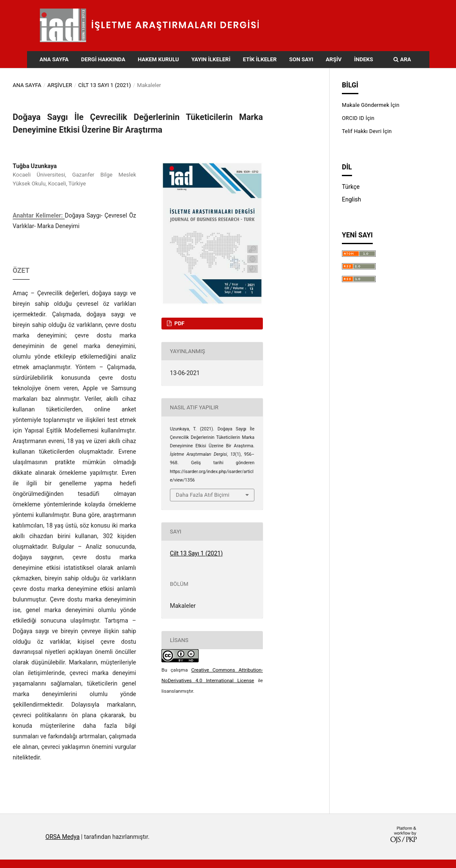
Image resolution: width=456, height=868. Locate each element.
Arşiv (334, 59)
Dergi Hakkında (103, 59)
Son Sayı (301, 59)
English (351, 199)
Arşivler (60, 85)
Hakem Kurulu (158, 59)
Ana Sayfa (54, 59)
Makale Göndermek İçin (371, 105)
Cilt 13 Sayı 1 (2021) (105, 85)
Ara (402, 59)
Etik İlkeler (260, 59)
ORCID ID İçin (358, 118)
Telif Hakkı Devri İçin (367, 131)
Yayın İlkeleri (211, 59)
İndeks (364, 59)
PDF (179, 323)
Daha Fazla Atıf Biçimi (203, 495)
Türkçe (351, 187)
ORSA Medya (63, 837)
